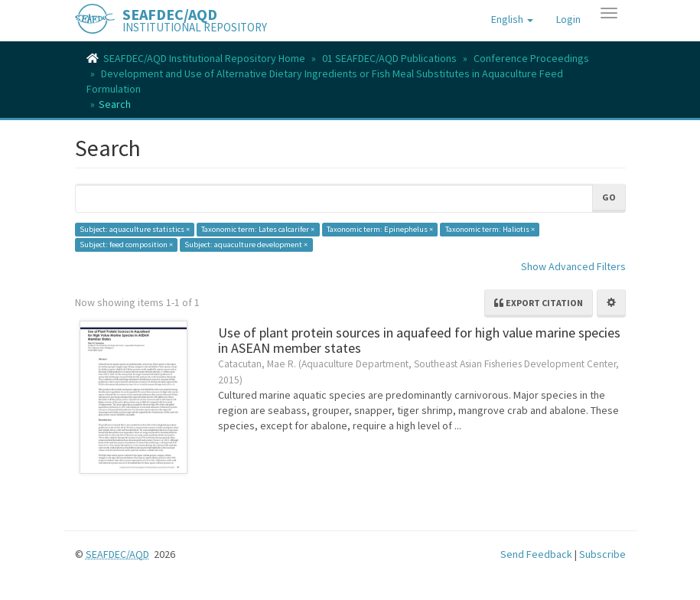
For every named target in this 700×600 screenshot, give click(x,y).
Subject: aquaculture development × (246, 245)
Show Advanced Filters (573, 266)
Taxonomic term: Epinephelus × (380, 229)
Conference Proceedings (531, 58)
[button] (512, 19)
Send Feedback (536, 554)
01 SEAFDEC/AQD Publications (389, 58)
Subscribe (602, 554)
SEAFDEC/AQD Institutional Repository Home (204, 58)
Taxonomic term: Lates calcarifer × (258, 229)
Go (609, 197)
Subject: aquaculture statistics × (135, 229)
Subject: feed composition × (126, 245)
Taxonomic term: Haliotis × (490, 229)
